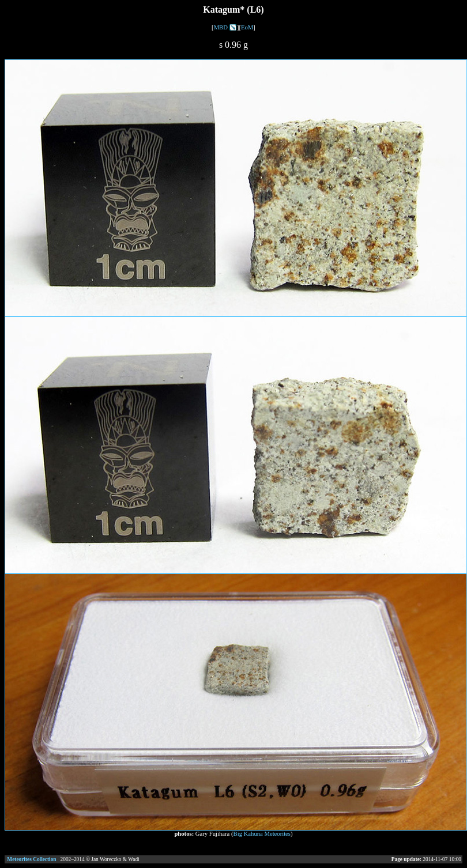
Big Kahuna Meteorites (262, 834)
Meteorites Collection (31, 859)
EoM (247, 27)
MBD (221, 27)
